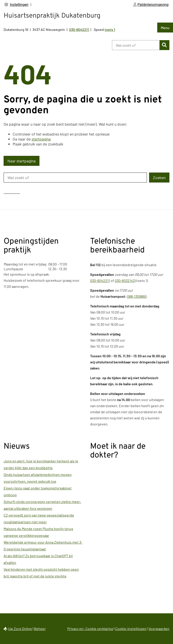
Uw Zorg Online (20, 629)
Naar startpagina (22, 161)
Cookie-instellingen (131, 629)
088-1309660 (137, 296)
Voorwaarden (159, 629)
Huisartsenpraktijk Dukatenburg (52, 16)
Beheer (40, 629)
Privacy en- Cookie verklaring (90, 629)
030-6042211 (100, 280)
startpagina (41, 139)
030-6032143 (125, 280)
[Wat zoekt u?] (136, 45)
